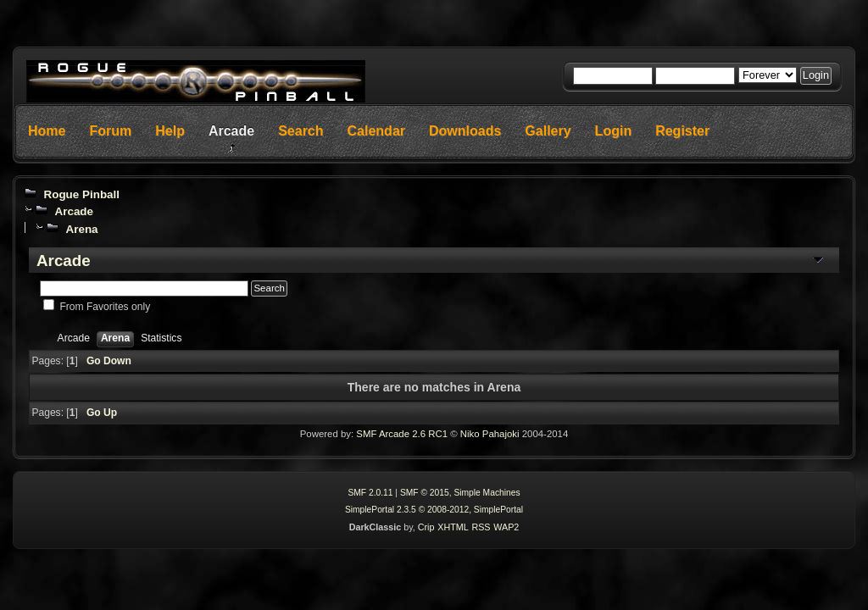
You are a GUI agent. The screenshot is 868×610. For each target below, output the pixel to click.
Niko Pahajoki (490, 434)
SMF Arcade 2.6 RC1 (402, 434)
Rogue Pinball (81, 194)
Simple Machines (487, 493)
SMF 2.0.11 (370, 493)
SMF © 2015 (425, 493)
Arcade (74, 211)
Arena (81, 229)
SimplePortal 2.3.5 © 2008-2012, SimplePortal (434, 510)
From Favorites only (105, 307)
